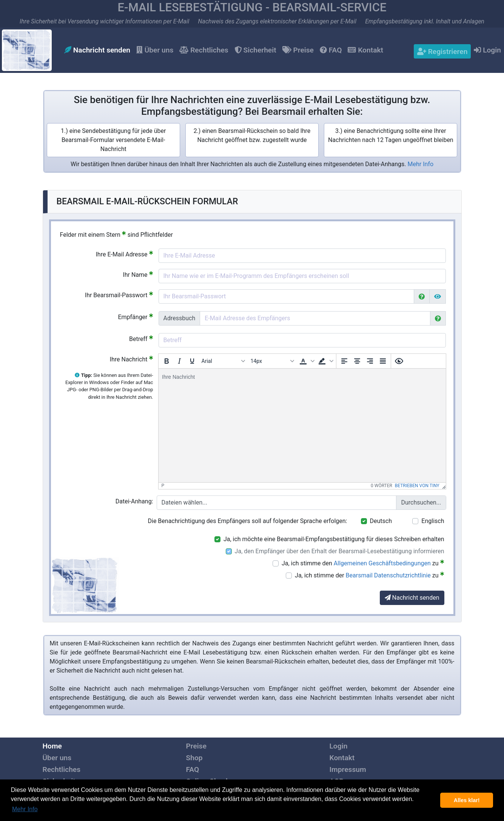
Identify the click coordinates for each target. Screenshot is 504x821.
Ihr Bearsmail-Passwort (119, 295)
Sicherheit (255, 50)
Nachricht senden (97, 50)
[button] (306, 361)
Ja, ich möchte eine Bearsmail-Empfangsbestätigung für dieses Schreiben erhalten (334, 539)
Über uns (155, 50)
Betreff (141, 339)
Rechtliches (204, 50)
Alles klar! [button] (467, 800)
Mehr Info (421, 164)
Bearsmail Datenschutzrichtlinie (388, 575)
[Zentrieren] (357, 361)
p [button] (163, 486)
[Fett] (166, 361)
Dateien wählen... (185, 502)
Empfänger (135, 317)
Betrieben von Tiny (417, 486)
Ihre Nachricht (132, 359)
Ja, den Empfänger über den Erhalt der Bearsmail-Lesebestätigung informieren (340, 551)
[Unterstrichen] (192, 361)
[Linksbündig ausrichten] (344, 361)
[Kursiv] (179, 361)
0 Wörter (381, 486)
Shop (194, 758)
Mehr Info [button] (25, 809)
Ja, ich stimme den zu (363, 563)
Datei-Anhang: (134, 501)
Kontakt (365, 50)
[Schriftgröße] (272, 361)
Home (52, 746)
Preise (298, 50)
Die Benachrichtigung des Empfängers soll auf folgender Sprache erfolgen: (248, 521)
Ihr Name (138, 274)
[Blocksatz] (383, 361)
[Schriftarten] (223, 361)
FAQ (331, 50)
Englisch (433, 521)
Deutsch (381, 521)
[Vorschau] (399, 361)
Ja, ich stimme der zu (369, 575)
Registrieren (442, 52)
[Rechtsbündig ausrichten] (370, 361)
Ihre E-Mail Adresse (124, 254)
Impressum (348, 769)
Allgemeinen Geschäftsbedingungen (382, 563)
